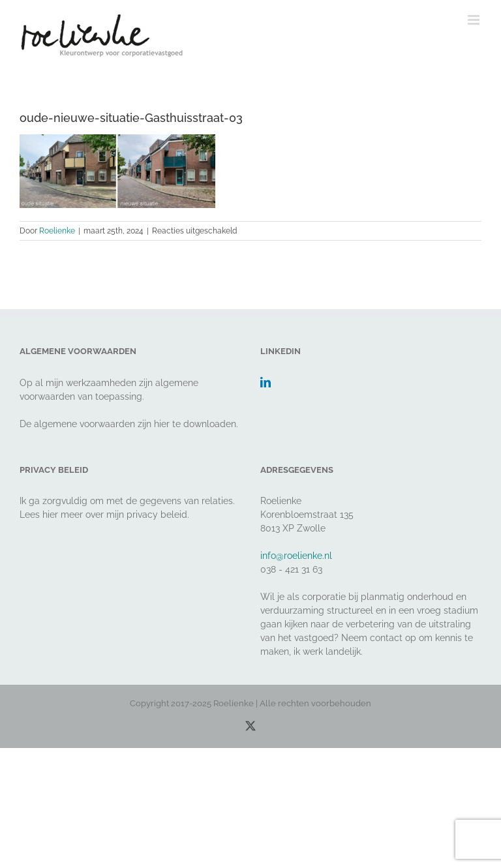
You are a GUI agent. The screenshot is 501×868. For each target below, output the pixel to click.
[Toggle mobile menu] (475, 20)
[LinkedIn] (266, 382)
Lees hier (39, 515)
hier (162, 424)
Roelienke (57, 231)
